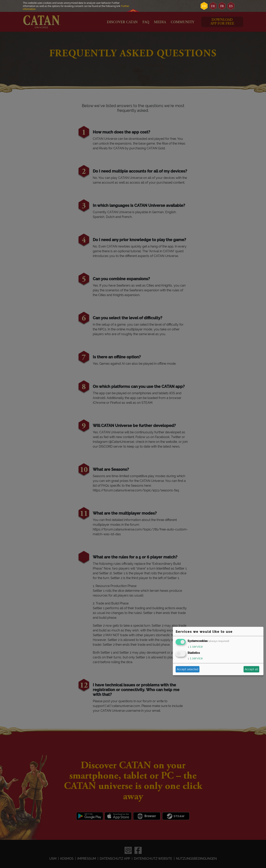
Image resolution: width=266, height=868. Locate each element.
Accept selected (188, 669)
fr (222, 6)
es (231, 6)
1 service (195, 647)
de (213, 6)
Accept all (251, 669)
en (204, 6)
